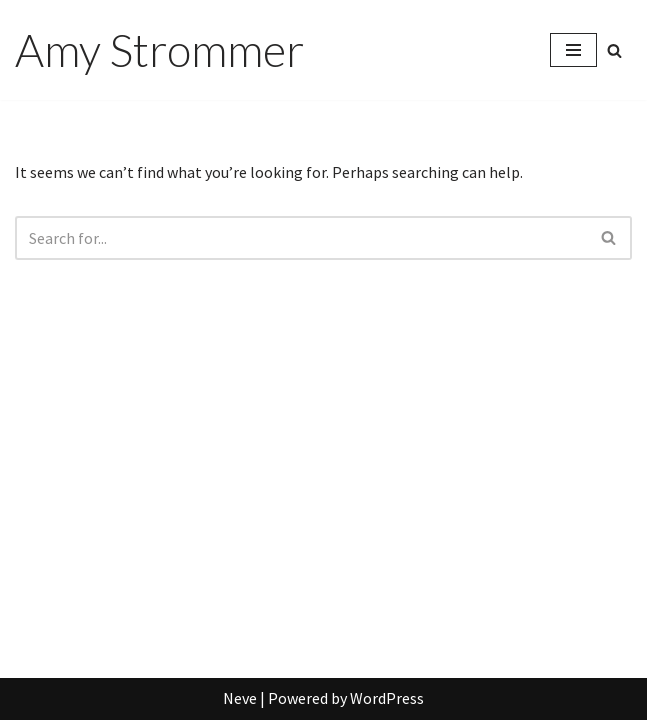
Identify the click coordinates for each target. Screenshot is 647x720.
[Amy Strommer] (159, 50)
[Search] (614, 50)
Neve (240, 698)
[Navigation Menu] (573, 50)
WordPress (387, 698)
